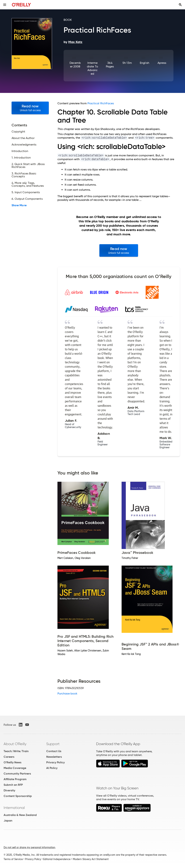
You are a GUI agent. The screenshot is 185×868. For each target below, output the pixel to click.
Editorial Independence (57, 859)
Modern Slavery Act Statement (91, 859)
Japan (8, 821)
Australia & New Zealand (20, 815)
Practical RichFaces (101, 103)
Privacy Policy (55, 762)
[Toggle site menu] (5, 5)
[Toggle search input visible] (180, 5)
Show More (19, 205)
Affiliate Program (15, 779)
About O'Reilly (15, 744)
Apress (162, 63)
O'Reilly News (12, 762)
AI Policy (52, 768)
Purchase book (67, 693)
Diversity (9, 790)
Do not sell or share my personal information (29, 847)
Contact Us (54, 751)
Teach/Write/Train (16, 751)
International (14, 808)
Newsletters (54, 757)
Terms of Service (13, 859)
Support (53, 744)
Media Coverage (15, 768)
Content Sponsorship (18, 796)
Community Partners (17, 774)
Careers (9, 757)
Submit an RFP (13, 785)
